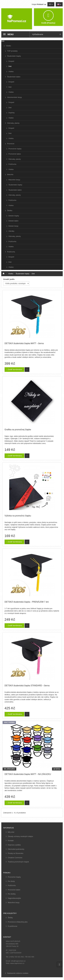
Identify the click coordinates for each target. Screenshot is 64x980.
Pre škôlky (12, 894)
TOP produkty (12, 51)
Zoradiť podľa (9, 279)
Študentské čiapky (14, 56)
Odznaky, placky (13, 123)
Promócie (11, 144)
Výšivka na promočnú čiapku (18, 516)
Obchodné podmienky (16, 849)
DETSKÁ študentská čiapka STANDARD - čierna (27, 686)
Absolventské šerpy (15, 97)
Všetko (8, 46)
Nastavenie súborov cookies (18, 973)
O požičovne (12, 926)
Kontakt (11, 841)
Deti (10, 66)
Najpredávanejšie (14, 898)
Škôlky (10, 918)
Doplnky (12, 113)
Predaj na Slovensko (16, 853)
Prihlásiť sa (41, 4)
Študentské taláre (14, 77)
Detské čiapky (14, 216)
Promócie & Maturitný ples (18, 922)
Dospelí (11, 61)
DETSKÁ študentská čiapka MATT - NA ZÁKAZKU (28, 774)
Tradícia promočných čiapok (18, 862)
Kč (51, 4)
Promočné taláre (15, 154)
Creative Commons (15, 858)
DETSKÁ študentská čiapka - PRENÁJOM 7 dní (27, 602)
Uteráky (11, 231)
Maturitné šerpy (14, 180)
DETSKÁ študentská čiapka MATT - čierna (24, 343)
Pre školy (11, 881)
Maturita (10, 174)
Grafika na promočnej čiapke (18, 430)
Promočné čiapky (15, 149)
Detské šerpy (13, 226)
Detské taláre (13, 221)
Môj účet (11, 832)
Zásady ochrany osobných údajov (20, 836)
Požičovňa (12, 164)
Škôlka (10, 211)
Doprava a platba (14, 845)
